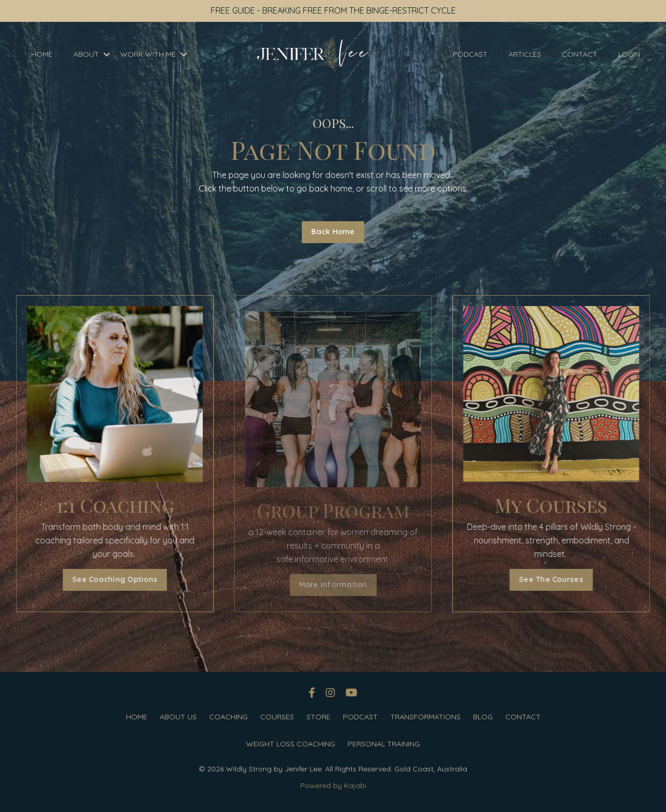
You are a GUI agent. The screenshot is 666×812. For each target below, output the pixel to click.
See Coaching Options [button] (105, 579)
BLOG (483, 717)
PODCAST (470, 54)
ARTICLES (525, 54)
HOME (42, 54)
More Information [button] (333, 585)
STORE (318, 717)
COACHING (228, 717)
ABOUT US (178, 717)
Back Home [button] (333, 232)
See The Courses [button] (562, 579)
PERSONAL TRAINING (384, 744)
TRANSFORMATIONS (425, 717)
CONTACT (580, 54)
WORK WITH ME (153, 54)
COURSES (277, 717)
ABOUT (92, 54)
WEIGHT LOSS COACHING (291, 744)
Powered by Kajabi (333, 785)
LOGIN (629, 54)
